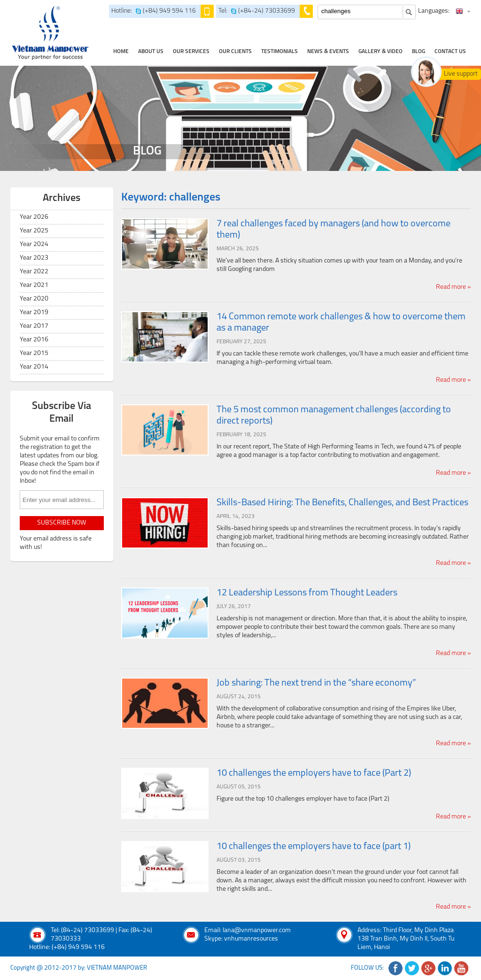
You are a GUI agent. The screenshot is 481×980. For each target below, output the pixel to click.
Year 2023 (34, 258)
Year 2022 (34, 272)
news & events (328, 52)
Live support (461, 74)
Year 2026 (34, 217)
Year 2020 (34, 299)
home (121, 52)
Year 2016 (34, 340)
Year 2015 (34, 353)
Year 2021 (34, 285)
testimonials (279, 52)
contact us (450, 52)
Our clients (235, 52)
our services (191, 52)
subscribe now (62, 523)
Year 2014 (34, 367)
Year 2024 (34, 244)
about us (151, 52)
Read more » (453, 287)
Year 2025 (34, 231)
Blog (419, 52)
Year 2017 (34, 326)
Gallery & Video (380, 52)
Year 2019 (34, 313)
